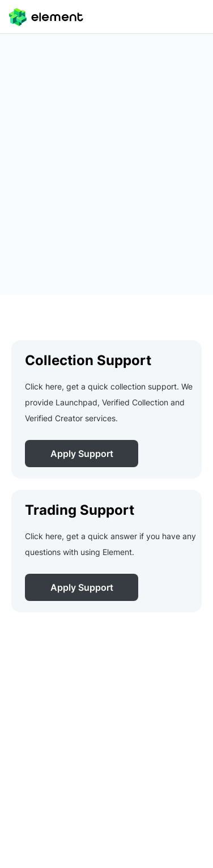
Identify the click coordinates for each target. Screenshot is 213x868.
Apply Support (82, 454)
